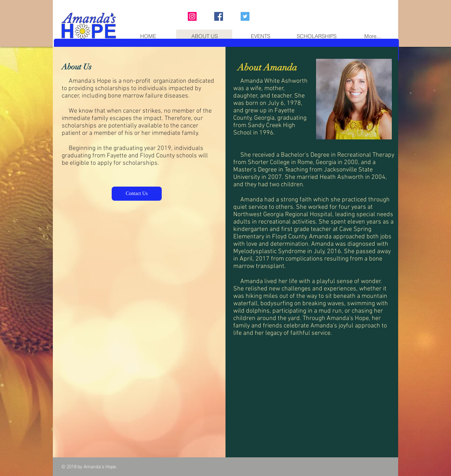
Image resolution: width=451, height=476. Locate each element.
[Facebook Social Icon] (219, 16)
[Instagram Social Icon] (192, 16)
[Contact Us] (137, 194)
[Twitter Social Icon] (245, 16)
